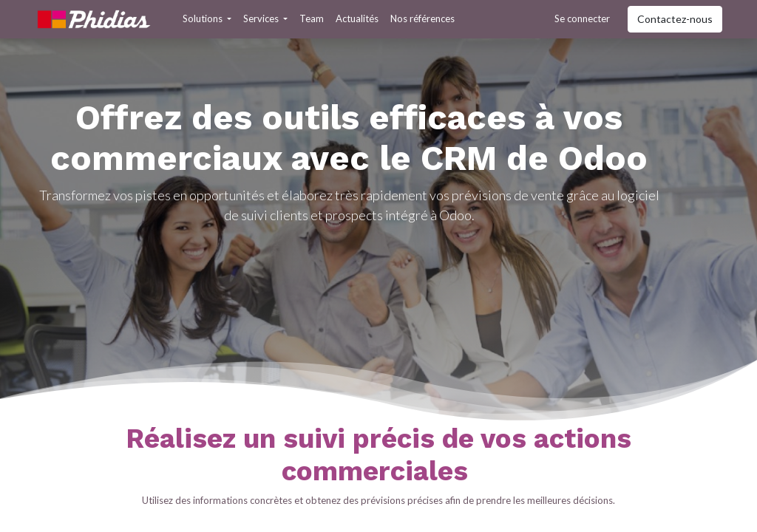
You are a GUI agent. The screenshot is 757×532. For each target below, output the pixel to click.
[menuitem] (312, 19)
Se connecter (582, 18)
